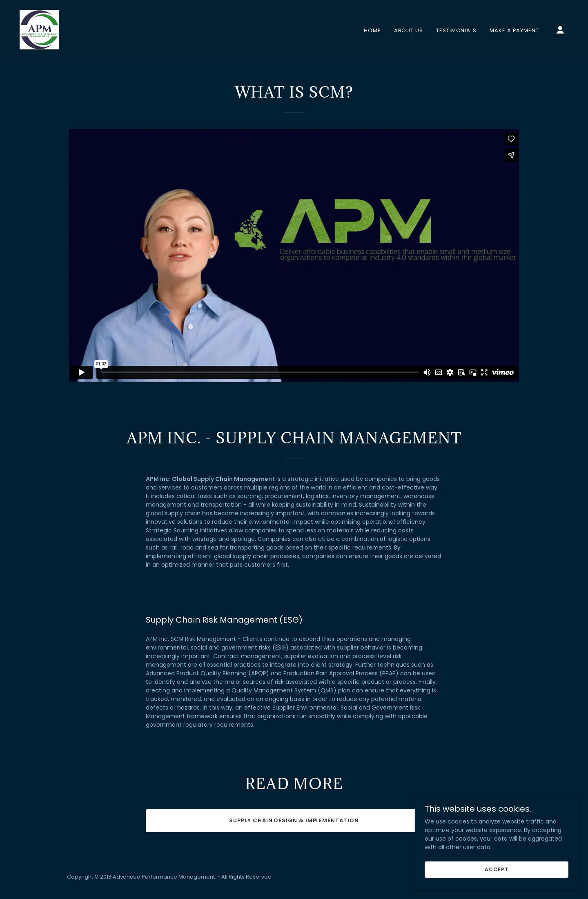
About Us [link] (409, 30)
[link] (39, 29)
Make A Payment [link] (514, 30)
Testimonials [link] (456, 30)
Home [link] (372, 30)
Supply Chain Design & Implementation (294, 820)
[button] (560, 30)
